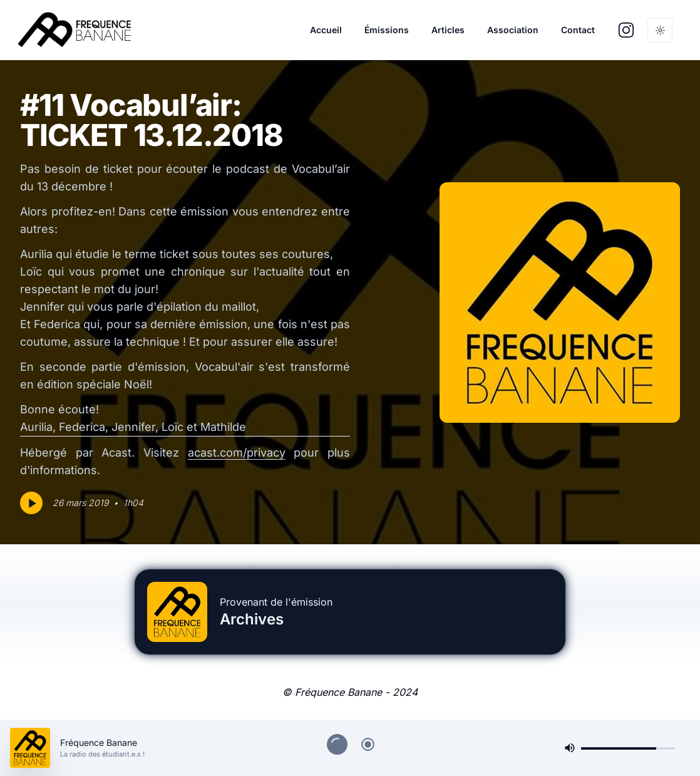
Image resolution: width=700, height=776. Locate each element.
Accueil (326, 30)
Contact (578, 30)
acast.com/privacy (237, 453)
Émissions (387, 30)
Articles (448, 30)
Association (513, 30)
